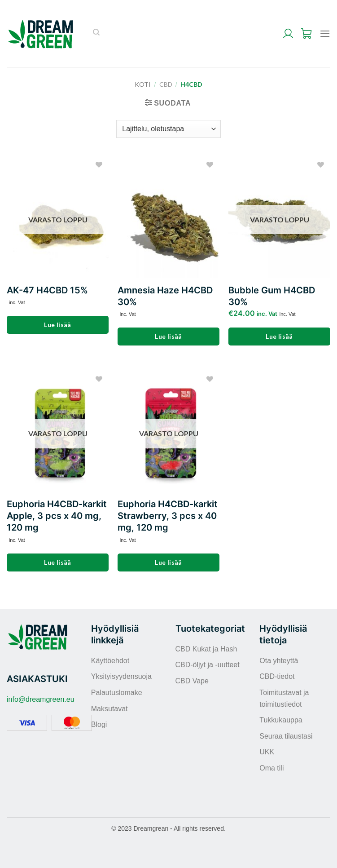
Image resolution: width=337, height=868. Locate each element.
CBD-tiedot (277, 676)
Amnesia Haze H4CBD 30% (165, 296)
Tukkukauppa (281, 720)
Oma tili (271, 768)
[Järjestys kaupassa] (168, 129)
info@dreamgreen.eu (41, 699)
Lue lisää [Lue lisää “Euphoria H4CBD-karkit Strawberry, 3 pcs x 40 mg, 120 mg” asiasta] (168, 562)
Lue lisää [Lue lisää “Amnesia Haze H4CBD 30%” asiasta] (168, 336)
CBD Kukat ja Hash (206, 649)
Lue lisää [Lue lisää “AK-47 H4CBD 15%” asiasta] (58, 325)
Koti (143, 84)
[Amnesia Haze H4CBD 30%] (168, 217)
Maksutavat (109, 709)
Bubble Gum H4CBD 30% (272, 296)
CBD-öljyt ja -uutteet (208, 665)
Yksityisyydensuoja (121, 676)
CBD (166, 84)
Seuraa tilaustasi (286, 736)
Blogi (99, 724)
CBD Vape (192, 681)
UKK (267, 752)
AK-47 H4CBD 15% (47, 290)
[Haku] (96, 34)
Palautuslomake (117, 693)
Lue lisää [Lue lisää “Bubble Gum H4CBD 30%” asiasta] (279, 336)
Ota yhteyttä (279, 661)
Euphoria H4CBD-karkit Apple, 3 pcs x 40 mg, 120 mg (57, 516)
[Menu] (325, 33)
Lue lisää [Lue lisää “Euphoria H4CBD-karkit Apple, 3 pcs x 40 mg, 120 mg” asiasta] (58, 562)
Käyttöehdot (110, 661)
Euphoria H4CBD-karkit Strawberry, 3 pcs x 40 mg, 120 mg (168, 516)
